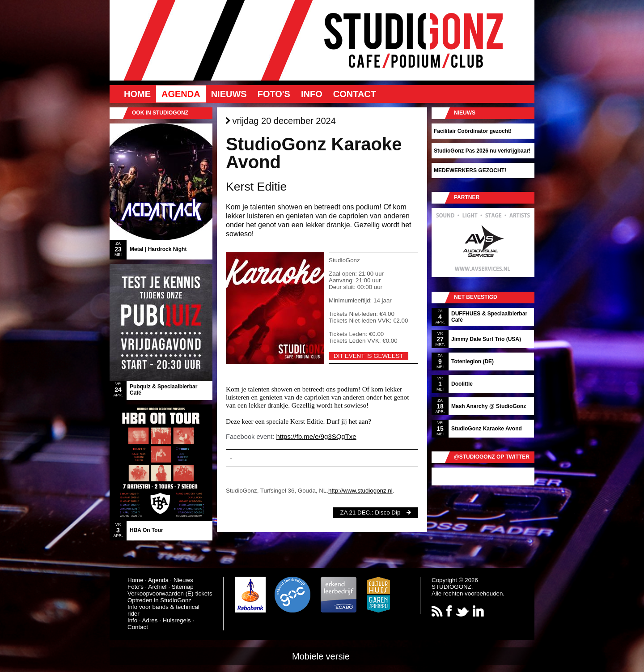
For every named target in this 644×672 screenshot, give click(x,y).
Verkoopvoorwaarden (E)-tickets (170, 593)
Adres (150, 620)
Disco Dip (388, 513)
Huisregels (177, 620)
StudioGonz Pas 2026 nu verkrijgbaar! (482, 151)
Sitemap (183, 587)
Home (137, 94)
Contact (355, 94)
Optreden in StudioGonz (159, 600)
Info (312, 94)
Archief (157, 587)
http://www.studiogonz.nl (360, 491)
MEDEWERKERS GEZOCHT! (470, 170)
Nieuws (229, 94)
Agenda (181, 94)
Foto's (274, 94)
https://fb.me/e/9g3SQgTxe (316, 436)
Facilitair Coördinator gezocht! (473, 131)
